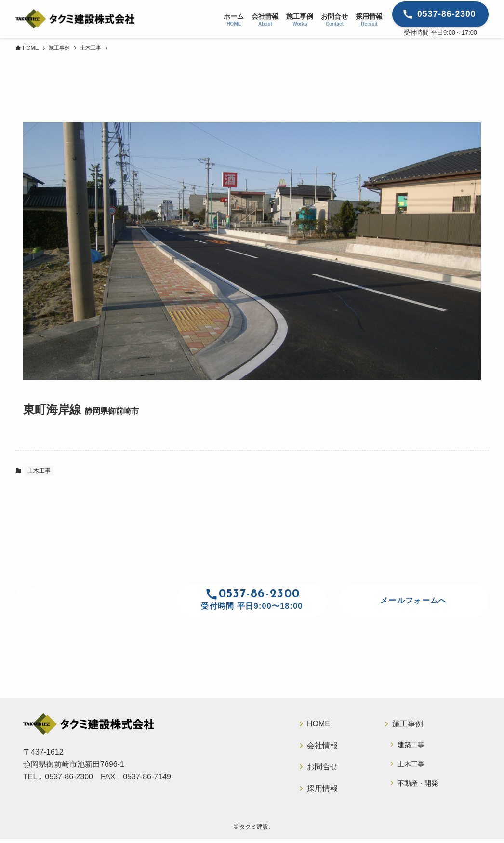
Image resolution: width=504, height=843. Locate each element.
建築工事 (411, 746)
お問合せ (322, 769)
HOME (318, 724)
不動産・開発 (418, 786)
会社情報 (322, 747)
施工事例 (408, 724)
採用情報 (322, 791)
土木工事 (39, 471)
